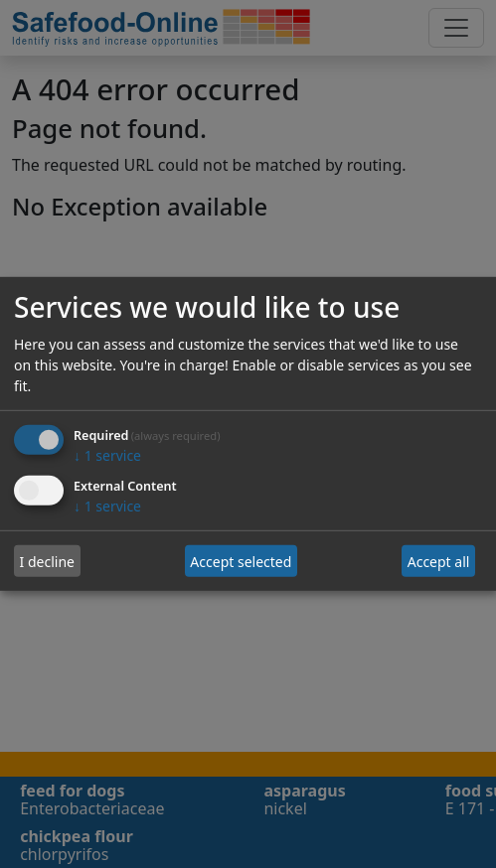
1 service (107, 455)
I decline (47, 562)
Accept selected (241, 562)
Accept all (439, 562)
